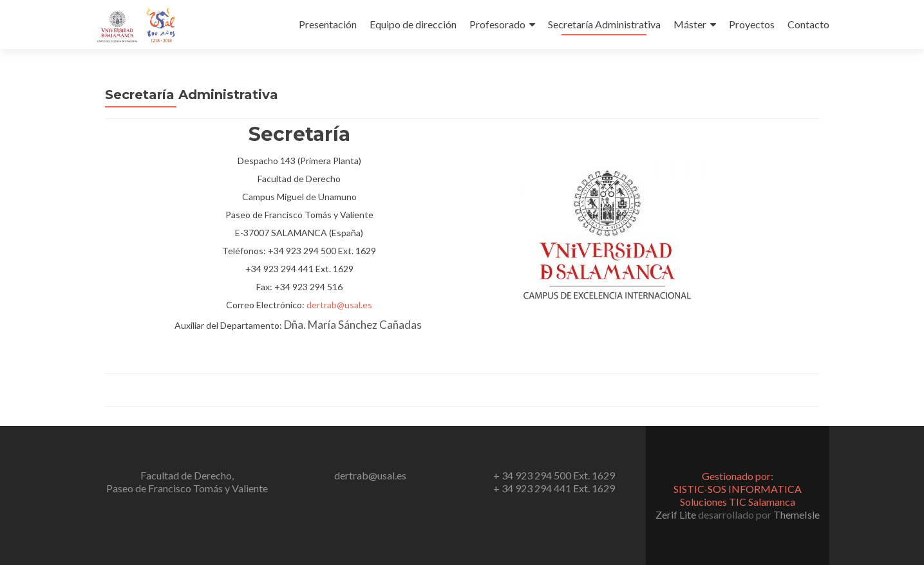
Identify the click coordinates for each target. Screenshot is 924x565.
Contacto (808, 24)
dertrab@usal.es (339, 305)
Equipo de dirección (413, 24)
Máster (690, 24)
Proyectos (752, 24)
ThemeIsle (797, 514)
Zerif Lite (677, 514)
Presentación (328, 24)
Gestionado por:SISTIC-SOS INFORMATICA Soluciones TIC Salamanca (738, 489)
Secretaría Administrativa (604, 24)
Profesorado (497, 24)
